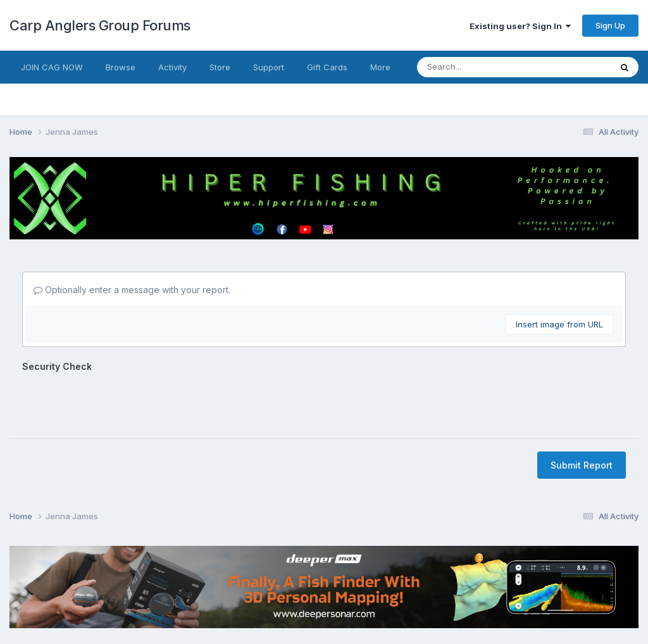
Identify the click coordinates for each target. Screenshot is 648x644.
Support (269, 67)
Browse (121, 67)
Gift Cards (327, 67)
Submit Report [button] (582, 416)
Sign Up (610, 25)
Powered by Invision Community (324, 625)
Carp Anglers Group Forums (100, 25)
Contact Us (301, 598)
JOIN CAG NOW (52, 67)
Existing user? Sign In (520, 26)
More (380, 67)
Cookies (353, 598)
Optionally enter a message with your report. (132, 290)
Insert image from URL (559, 324)
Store (220, 67)
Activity (172, 67)
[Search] (473, 67)
